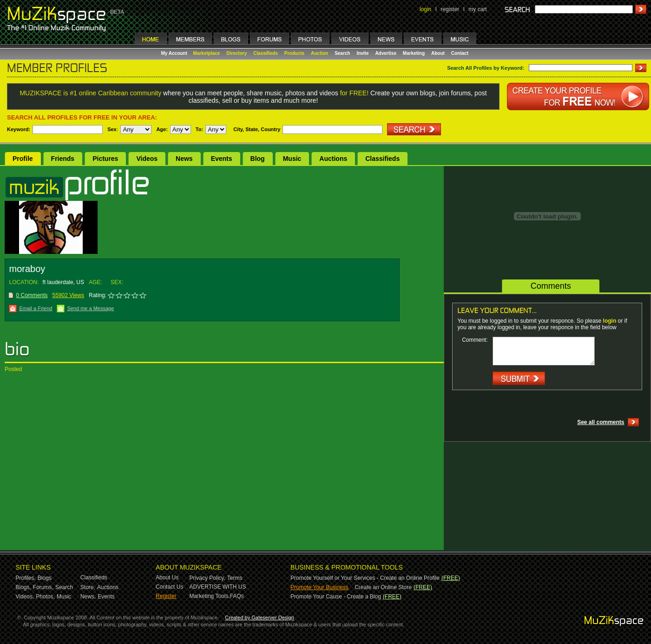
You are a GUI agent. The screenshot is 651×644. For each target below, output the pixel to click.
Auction (319, 53)
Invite (362, 53)
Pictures (105, 159)
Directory (237, 53)
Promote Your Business (319, 587)
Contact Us (169, 587)
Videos (147, 159)
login (425, 9)
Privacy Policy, (207, 578)
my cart (477, 9)
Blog (258, 159)
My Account (175, 53)
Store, (88, 587)
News (184, 159)
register (450, 9)
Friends (63, 159)
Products (294, 53)
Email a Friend (36, 308)
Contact (460, 53)
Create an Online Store (383, 587)
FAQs (237, 596)
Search (342, 53)
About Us (167, 578)
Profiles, (26, 578)
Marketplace (207, 53)
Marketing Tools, (210, 596)
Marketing (414, 53)
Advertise (386, 53)
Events (222, 159)
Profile (23, 159)
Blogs (45, 578)
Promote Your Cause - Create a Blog (336, 597)
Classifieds (266, 53)
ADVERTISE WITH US (218, 587)
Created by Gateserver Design (260, 617)
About (438, 53)
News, (88, 597)
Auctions (333, 159)
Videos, (25, 597)
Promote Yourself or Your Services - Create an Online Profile (365, 578)
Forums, (43, 587)
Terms (235, 578)
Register (166, 596)
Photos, (45, 597)
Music (292, 159)
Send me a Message (90, 308)
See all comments (601, 422)
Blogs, (23, 587)
